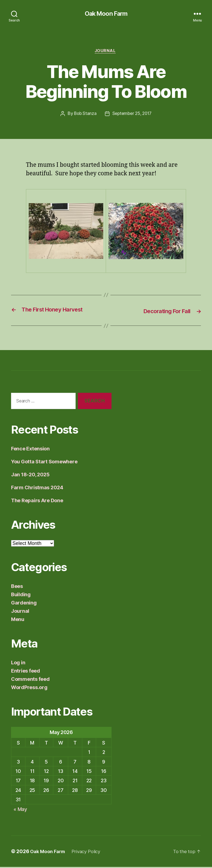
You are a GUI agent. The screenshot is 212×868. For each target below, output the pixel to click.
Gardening (24, 604)
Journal (106, 52)
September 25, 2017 (132, 115)
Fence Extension (30, 449)
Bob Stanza (84, 115)
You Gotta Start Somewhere (44, 462)
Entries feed (26, 672)
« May (20, 810)
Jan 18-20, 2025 (30, 475)
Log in (18, 663)
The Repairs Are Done (37, 501)
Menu (18, 620)
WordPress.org (29, 688)
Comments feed (30, 680)
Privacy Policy (90, 852)
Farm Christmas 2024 (37, 488)
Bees (17, 587)
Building (21, 595)
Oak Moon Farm (106, 14)
